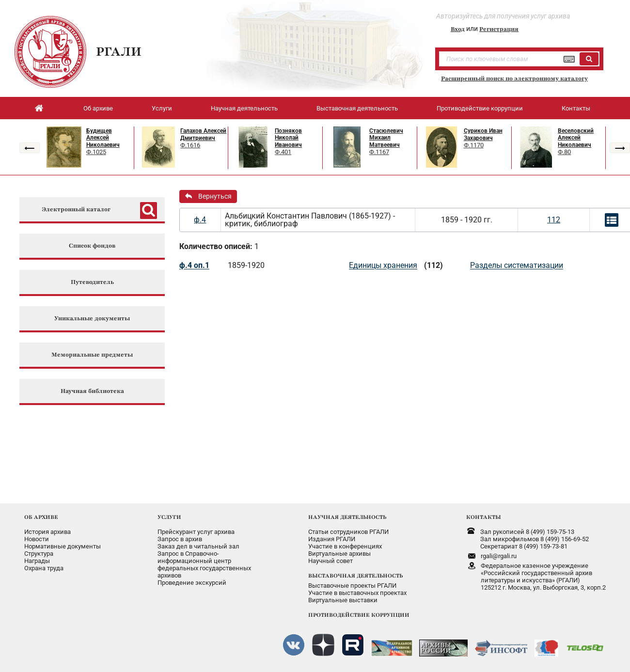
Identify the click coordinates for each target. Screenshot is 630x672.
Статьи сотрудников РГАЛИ (348, 532)
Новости (37, 539)
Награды (37, 561)
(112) (433, 265)
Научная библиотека (92, 391)
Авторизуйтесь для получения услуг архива (503, 16)
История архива (47, 532)
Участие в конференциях (345, 546)
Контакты (576, 108)
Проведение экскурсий (192, 583)
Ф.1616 (190, 145)
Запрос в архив (180, 539)
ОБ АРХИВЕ (41, 517)
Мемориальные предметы (92, 355)
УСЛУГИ (169, 517)
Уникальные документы (92, 319)
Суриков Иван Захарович (483, 134)
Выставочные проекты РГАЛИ (352, 586)
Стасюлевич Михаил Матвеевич (386, 138)
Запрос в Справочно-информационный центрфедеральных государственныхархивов (204, 564)
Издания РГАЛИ (332, 539)
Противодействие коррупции (480, 108)
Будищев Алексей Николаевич (103, 138)
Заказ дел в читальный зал (198, 546)
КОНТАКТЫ (484, 517)
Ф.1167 (379, 152)
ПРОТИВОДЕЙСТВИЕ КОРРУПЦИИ (359, 615)
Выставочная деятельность (357, 108)
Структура (39, 554)
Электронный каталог (76, 210)
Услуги (162, 108)
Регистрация (499, 29)
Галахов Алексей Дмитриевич (203, 134)
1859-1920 (246, 265)
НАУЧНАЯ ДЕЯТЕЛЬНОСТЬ (347, 517)
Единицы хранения (383, 265)
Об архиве (98, 108)
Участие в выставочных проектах (357, 593)
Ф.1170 (474, 145)
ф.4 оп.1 (194, 265)
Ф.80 (564, 152)
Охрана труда (44, 568)
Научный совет (331, 561)
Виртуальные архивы (339, 554)
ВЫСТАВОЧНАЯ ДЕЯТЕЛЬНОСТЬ (355, 576)
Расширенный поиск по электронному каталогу (514, 78)
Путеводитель (92, 282)
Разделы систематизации (517, 265)
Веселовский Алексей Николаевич (576, 138)
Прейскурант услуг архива (196, 532)
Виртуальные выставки (343, 600)
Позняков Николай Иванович (288, 138)
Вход (458, 29)
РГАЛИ (119, 51)
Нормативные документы (63, 546)
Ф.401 (283, 152)
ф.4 (200, 220)
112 (554, 220)
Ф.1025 (96, 152)
